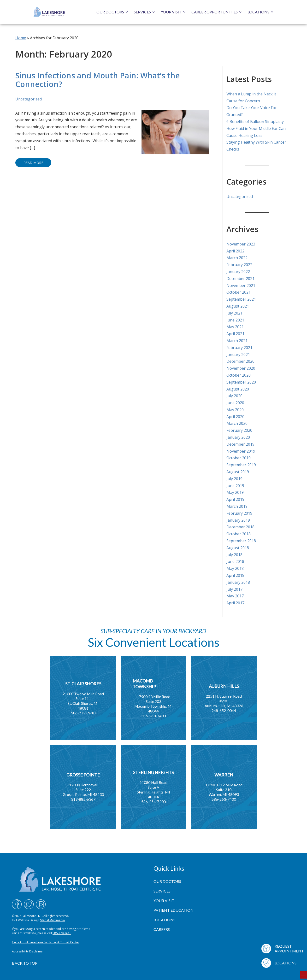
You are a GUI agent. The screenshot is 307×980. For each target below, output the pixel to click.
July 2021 (234, 313)
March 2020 (237, 423)
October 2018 (239, 534)
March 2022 (237, 258)
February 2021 (239, 348)
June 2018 (235, 561)
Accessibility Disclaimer (28, 951)
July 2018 (234, 555)
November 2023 (241, 244)
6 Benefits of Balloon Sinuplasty (255, 122)
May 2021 (235, 327)
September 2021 (241, 299)
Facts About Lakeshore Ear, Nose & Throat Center (46, 942)
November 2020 (241, 368)
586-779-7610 (62, 933)
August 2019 (238, 472)
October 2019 (239, 458)
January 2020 (238, 437)
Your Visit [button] (171, 12)
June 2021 (235, 320)
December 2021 (240, 279)
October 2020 (239, 375)
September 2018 (241, 541)
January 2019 (238, 520)
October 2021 (239, 292)
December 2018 (240, 527)
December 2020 (240, 361)
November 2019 (241, 451)
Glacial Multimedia (52, 920)
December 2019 (240, 444)
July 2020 (234, 396)
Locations (258, 12)
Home (21, 38)
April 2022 (235, 251)
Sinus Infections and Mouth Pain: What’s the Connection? (98, 80)
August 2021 (238, 306)
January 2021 (238, 355)
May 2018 (235, 568)
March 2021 (237, 341)
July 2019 (234, 479)
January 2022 (238, 272)
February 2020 (239, 430)
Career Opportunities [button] (215, 12)
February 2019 (239, 513)
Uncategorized (29, 99)
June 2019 (235, 486)
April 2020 (235, 417)
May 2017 (235, 596)
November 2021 (241, 286)
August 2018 (238, 548)
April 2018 (235, 575)
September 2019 (241, 465)
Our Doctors (110, 12)
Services (142, 12)
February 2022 (239, 265)
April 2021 (235, 334)
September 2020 (241, 382)
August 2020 (238, 389)
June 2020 (235, 403)
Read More (33, 163)
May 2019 (235, 492)
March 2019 (237, 506)
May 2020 (235, 410)
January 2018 (238, 582)
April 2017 (235, 603)
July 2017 (234, 589)
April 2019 (235, 499)
